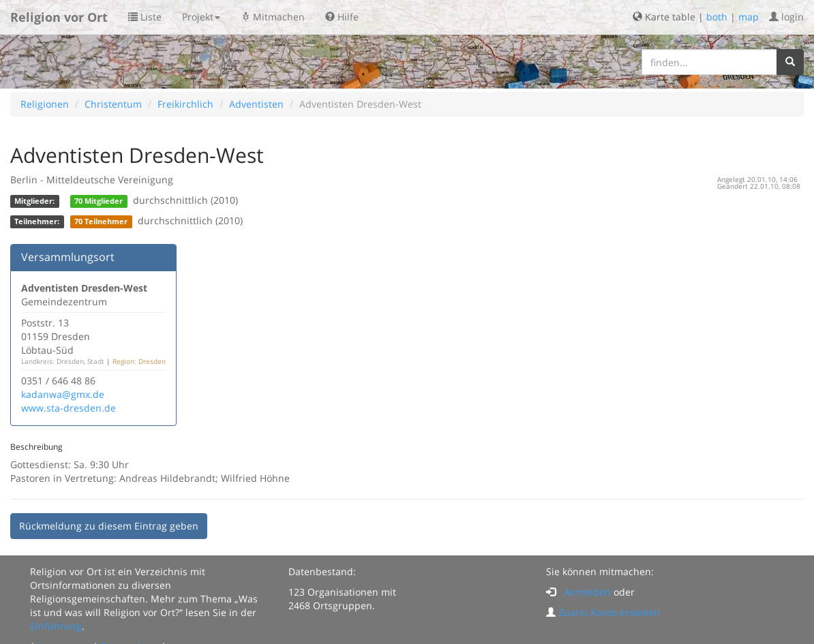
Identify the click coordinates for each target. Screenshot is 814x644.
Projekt (201, 17)
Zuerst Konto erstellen (609, 612)
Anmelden (587, 592)
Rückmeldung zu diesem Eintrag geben (109, 526)
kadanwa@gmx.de (63, 394)
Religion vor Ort (59, 17)
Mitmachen (273, 17)
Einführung (56, 626)
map (749, 17)
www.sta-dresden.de (69, 408)
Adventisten (256, 104)
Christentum (113, 104)
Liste (145, 17)
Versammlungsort (68, 257)
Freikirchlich (185, 104)
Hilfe (342, 17)
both (717, 17)
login (786, 17)
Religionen (45, 104)
